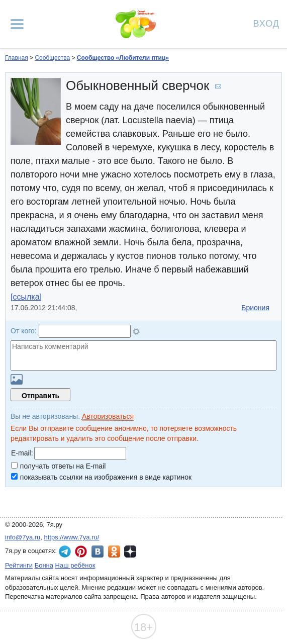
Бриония (255, 308)
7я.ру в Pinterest (81, 551)
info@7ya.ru (23, 537)
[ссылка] (26, 297)
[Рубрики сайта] (17, 24)
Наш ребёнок (75, 565)
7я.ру (130, 551)
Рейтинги (19, 565)
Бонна (44, 565)
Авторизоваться (108, 416)
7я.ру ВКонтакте (98, 551)
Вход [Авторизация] (266, 23)
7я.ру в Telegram (65, 551)
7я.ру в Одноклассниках (114, 551)
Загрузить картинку (17, 379)
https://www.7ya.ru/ (72, 537)
